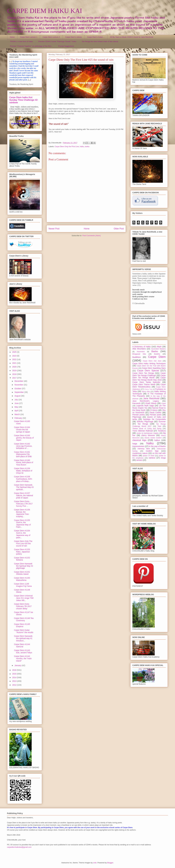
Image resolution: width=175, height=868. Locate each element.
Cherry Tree (148, 389)
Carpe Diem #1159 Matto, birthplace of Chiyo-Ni (23, 471)
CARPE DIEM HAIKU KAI (45, 11)
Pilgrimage (137, 417)
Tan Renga (143, 424)
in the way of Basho (157, 446)
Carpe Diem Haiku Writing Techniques (149, 363)
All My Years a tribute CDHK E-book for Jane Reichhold (132, 37)
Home (12, 37)
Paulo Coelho (155, 412)
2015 (15, 674)
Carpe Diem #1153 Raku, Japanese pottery (22, 552)
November (19, 385)
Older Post (119, 229)
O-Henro (154, 410)
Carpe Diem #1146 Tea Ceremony (24, 619)
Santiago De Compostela (154, 419)
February (19, 418)
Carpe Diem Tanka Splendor (146, 382)
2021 (15, 363)
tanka (87, 146)
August (18, 396)
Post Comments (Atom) (91, 236)
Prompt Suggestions (66, 46)
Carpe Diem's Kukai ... (96, 37)
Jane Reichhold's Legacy (146, 401)
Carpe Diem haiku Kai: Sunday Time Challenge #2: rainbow (24, 100)
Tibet (159, 426)
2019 (15, 371)
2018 (15, 374)
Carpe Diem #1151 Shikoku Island (22, 573)
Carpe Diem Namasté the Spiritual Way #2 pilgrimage (24, 566)
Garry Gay (146, 392)
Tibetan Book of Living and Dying (147, 429)
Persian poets (156, 415)
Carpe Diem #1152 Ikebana (22, 559)
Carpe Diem (157, 357)
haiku (82, 146)
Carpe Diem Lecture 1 (29, 37)
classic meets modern (153, 438)
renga (163, 458)
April (17, 411)
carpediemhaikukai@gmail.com (19, 847)
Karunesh (136, 403)
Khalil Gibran (151, 403)
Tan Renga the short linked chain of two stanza (100, 41)
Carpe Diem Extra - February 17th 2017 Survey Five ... (23, 504)
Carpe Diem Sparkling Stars (154, 368)
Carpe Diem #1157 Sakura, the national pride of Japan (24, 495)
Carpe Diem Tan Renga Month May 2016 (149, 379)
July (16, 400)
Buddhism (137, 357)
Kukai (164, 403)
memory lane (144, 449)
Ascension (141, 352)
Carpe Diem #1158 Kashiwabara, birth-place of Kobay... (23, 479)
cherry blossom (148, 435)
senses (139, 460)
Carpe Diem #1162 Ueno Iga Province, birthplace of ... (23, 446)
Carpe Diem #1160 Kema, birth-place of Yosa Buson (24, 463)
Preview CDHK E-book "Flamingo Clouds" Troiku (57, 41)
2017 (15, 378)
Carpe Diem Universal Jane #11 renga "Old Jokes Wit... (24, 598)
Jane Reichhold (151, 398)
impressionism (138, 446)
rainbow (152, 458)
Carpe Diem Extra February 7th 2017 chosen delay (23, 606)
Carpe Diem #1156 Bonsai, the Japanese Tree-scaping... (22, 513)
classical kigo (139, 440)
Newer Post (54, 229)
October (18, 389)
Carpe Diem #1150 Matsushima (22, 579)
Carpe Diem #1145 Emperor (22, 625)
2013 (15, 681)
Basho (155, 351)
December (19, 381)
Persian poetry (139, 415)
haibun (157, 440)
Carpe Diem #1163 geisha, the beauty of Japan (24, 438)
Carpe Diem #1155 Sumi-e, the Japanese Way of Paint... (22, 524)
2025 (15, 352)
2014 (15, 677)
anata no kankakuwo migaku (148, 433)
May (16, 407)
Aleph (159, 347)
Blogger (110, 863)
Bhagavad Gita (139, 354)
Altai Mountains (139, 349)
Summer (162, 422)
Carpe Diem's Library (74, 37)
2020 (15, 367)
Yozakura (162, 431)
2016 (15, 670)
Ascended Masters (158, 349)
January (18, 665)
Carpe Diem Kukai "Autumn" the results (24, 631)
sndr (95, 863)
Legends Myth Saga (145, 406)
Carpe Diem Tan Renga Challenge (149, 374)
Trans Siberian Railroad (143, 431)
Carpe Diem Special (148, 371)
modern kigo (152, 451)
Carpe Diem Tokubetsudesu (149, 386)
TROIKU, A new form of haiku (22, 41)
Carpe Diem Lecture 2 (51, 37)
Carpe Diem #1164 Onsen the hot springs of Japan (22, 430)
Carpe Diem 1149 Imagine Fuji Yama (23, 585)
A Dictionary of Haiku (142, 347)
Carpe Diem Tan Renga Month (149, 377)
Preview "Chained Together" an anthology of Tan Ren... (31, 46)
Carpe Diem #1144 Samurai (22, 645)
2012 (15, 685)
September (19, 392)
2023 (15, 356)
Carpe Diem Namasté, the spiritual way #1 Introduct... (23, 638)
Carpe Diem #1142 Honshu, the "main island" (23, 659)
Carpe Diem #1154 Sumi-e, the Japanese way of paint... (22, 534)
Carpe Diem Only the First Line (67, 146)
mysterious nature (140, 453)
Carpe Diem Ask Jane (152, 361)
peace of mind (148, 456)
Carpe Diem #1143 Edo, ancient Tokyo (23, 651)
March (17, 414)
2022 (15, 359)
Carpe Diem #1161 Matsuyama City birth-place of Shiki (23, 454)
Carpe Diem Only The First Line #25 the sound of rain (23, 543)
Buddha (157, 354)
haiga (135, 444)
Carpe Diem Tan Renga (143, 373)
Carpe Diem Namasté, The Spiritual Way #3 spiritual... (24, 487)
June (17, 403)
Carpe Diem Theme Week (144, 384)
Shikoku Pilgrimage (145, 422)
